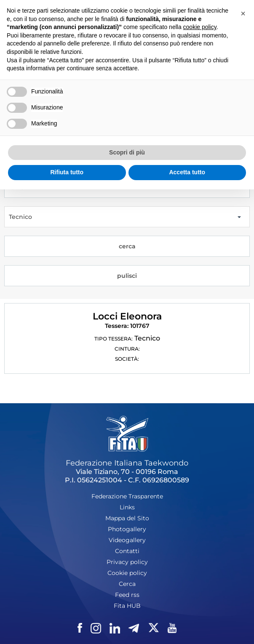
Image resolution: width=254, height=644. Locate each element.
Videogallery (127, 540)
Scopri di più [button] (127, 152)
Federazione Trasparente (127, 496)
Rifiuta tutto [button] (67, 172)
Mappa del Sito (127, 518)
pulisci (127, 276)
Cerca (127, 584)
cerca (127, 246)
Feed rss (127, 595)
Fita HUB (127, 606)
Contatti (127, 551)
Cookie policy (127, 573)
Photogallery (127, 529)
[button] (243, 13)
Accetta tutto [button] (187, 172)
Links (127, 507)
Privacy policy (127, 562)
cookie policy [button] (200, 27)
